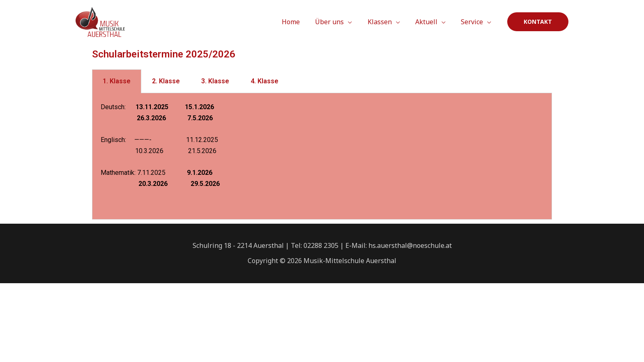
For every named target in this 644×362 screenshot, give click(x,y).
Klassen (385, 22)
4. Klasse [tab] (264, 81)
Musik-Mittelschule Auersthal (350, 261)
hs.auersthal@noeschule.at (410, 245)
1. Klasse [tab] (117, 81)
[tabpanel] (322, 156)
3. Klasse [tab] (215, 81)
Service (473, 22)
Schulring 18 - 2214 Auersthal (238, 245)
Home (301, 22)
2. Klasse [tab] (166, 81)
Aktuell (430, 22)
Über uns (337, 22)
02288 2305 (321, 245)
